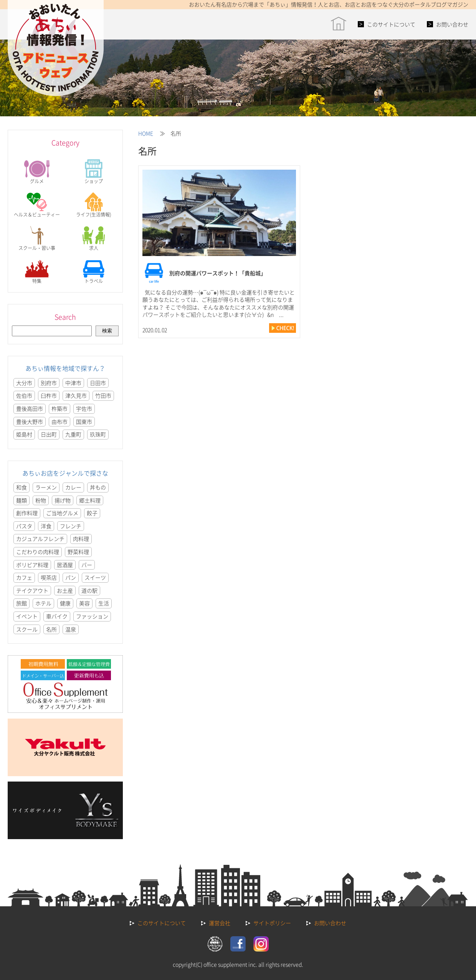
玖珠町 (98, 434)
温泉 (71, 629)
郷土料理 (90, 500)
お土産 (65, 590)
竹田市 (103, 395)
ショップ (94, 172)
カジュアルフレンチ (40, 539)
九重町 (73, 434)
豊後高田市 (30, 408)
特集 (37, 272)
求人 (94, 239)
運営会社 (220, 923)
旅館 (21, 603)
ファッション (92, 616)
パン (71, 577)
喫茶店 (49, 577)
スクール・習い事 (37, 239)
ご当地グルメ (62, 513)
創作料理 (27, 513)
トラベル (94, 272)
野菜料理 (78, 552)
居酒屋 (65, 565)
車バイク (57, 616)
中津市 (73, 383)
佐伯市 (24, 395)
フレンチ (71, 526)
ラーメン (46, 487)
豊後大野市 (30, 421)
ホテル (43, 603)
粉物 (41, 500)
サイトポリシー (272, 923)
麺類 (21, 500)
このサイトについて (391, 24)
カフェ (24, 577)
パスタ (24, 526)
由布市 (59, 421)
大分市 (24, 383)
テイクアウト (32, 590)
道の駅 (89, 590)
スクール (27, 629)
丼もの (98, 487)
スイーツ (95, 577)
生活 (104, 603)
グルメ (37, 172)
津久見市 (76, 395)
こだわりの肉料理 (38, 552)
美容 (84, 603)
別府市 (49, 383)
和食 (21, 487)
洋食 (46, 526)
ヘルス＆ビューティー (37, 205)
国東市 (84, 421)
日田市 (98, 383)
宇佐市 (84, 408)
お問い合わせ (452, 24)
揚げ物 (63, 500)
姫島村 (24, 434)
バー (87, 565)
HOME (146, 133)
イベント (27, 616)
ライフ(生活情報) (94, 205)
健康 (65, 603)
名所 (51, 629)
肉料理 (81, 539)
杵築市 (59, 408)
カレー (73, 487)
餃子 (92, 513)
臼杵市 (49, 395)
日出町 (49, 434)
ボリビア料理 (32, 565)
